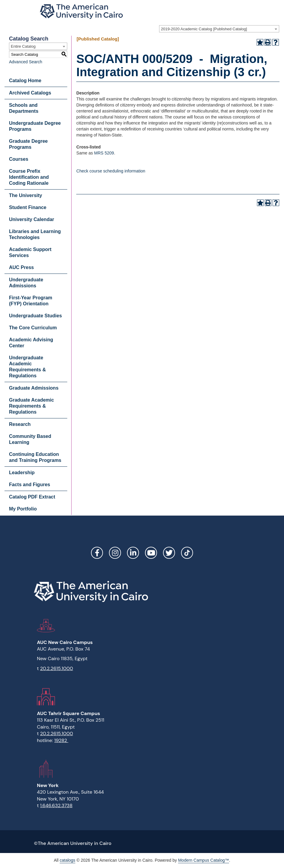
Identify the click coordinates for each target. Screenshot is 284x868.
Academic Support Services (30, 252)
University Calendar (32, 219)
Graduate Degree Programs (28, 144)
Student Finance (28, 207)
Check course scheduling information (111, 171)
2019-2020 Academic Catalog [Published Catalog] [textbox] (204, 29)
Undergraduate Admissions (26, 283)
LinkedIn (133, 553)
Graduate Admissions (34, 388)
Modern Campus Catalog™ (204, 860)
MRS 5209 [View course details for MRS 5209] (104, 153)
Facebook (97, 553)
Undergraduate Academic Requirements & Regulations (27, 367)
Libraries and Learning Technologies (35, 234)
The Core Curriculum (33, 328)
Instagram (115, 553)
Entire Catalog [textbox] (23, 46)
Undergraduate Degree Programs (35, 126)
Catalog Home (25, 81)
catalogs (68, 860)
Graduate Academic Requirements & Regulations (32, 406)
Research (20, 424)
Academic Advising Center (31, 343)
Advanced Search (26, 62)
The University (26, 195)
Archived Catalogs (30, 93)
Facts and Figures (30, 485)
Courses (19, 159)
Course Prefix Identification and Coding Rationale (29, 177)
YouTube (151, 553)
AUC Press (21, 267)
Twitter (169, 553)
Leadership (22, 473)
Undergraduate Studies (35, 316)
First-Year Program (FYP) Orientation (31, 301)
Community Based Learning (30, 439)
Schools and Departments (24, 108)
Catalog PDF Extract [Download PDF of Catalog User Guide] (32, 497)
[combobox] (219, 29)
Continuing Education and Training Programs (35, 457)
